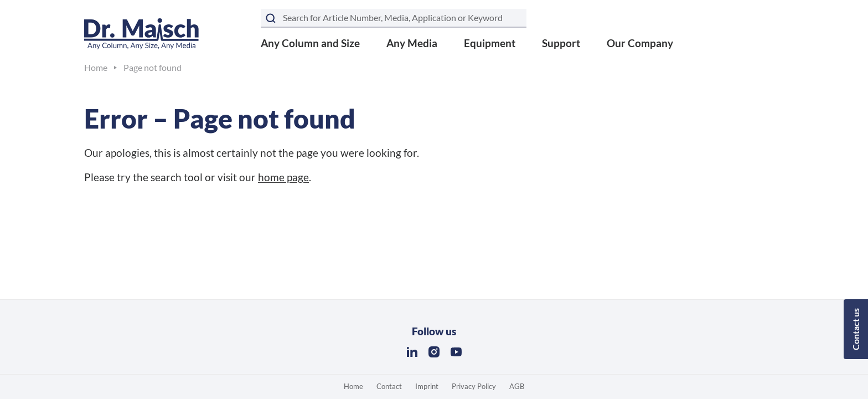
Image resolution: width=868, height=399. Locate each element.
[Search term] (394, 18)
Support (561, 43)
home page (283, 177)
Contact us (856, 329)
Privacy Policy (474, 386)
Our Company (640, 43)
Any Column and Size (310, 43)
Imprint (427, 386)
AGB (517, 386)
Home (353, 386)
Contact (389, 386)
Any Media (412, 43)
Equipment (490, 43)
